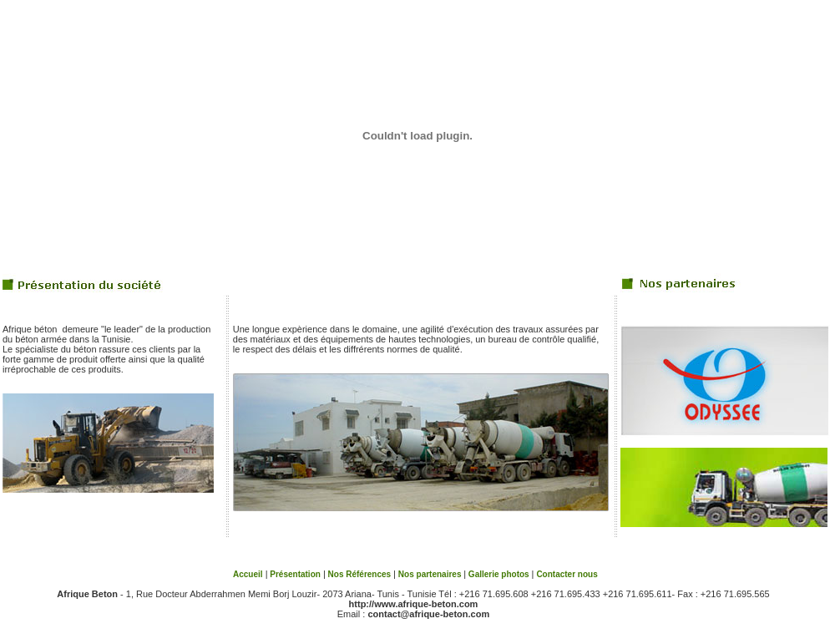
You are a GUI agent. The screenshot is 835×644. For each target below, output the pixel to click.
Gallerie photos (498, 574)
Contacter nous (567, 574)
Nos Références (359, 574)
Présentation (294, 574)
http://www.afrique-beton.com (414, 604)
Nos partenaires (431, 574)
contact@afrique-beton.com (428, 614)
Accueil (248, 574)
